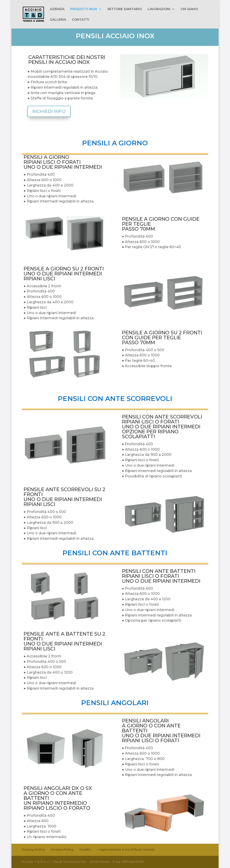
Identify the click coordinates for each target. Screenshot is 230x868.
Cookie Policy (62, 850)
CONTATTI (81, 20)
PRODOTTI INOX (84, 9)
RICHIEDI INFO (49, 111)
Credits (85, 850)
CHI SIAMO (189, 9)
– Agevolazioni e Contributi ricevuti (126, 850)
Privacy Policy (33, 850)
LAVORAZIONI (159, 9)
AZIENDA (57, 9)
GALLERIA (58, 20)
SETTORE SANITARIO (125, 9)
